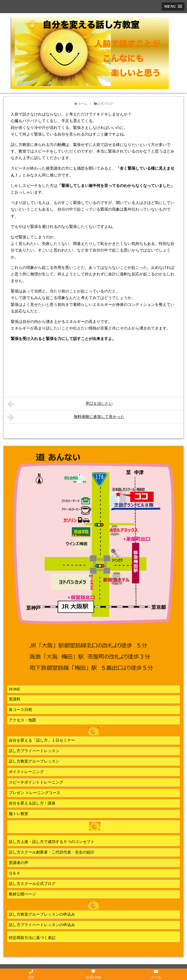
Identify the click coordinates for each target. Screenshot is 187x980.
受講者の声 (19, 863)
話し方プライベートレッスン (34, 751)
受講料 (15, 699)
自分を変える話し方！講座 (32, 803)
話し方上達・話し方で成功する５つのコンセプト (52, 842)
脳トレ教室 (19, 814)
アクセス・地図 (22, 720)
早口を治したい (60, 404)
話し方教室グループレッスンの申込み (42, 914)
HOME (14, 689)
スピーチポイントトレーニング (36, 782)
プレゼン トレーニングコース (35, 793)
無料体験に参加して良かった (66, 417)
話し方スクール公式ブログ (32, 884)
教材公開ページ (22, 894)
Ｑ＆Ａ (14, 873)
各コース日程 (20, 710)
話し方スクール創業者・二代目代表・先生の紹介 (52, 852)
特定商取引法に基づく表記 (32, 938)
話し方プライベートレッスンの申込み (42, 925)
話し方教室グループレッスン (34, 761)
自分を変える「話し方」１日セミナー (42, 740)
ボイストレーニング (26, 772)
